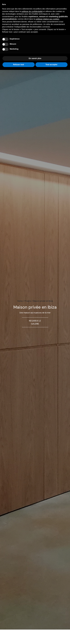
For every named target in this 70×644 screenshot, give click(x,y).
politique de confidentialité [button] (32, 11)
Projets (28, 301)
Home (20, 301)
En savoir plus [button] (35, 58)
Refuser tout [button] (19, 65)
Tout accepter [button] (51, 65)
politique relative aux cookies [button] (47, 19)
